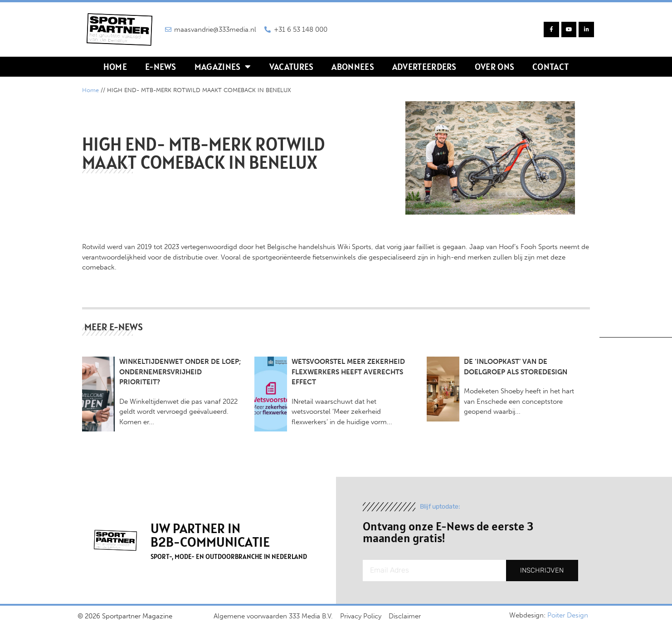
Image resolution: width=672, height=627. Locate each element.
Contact (550, 67)
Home (115, 67)
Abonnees (353, 67)
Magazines (223, 67)
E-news (161, 67)
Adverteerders (424, 67)
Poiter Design (568, 615)
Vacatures (292, 67)
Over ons (494, 67)
